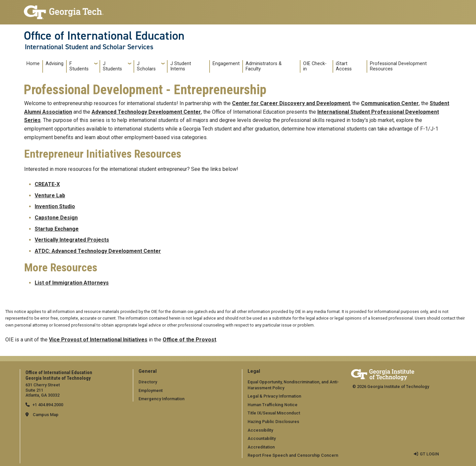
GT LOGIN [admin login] (429, 454)
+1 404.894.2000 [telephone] (48, 405)
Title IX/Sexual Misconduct (274, 413)
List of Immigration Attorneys (72, 283)
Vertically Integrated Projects (72, 240)
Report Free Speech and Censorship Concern (293, 455)
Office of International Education (104, 36)
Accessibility (260, 430)
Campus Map (46, 415)
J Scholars (146, 66)
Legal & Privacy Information (274, 396)
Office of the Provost (189, 340)
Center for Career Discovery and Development (291, 103)
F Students (79, 66)
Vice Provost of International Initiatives (98, 340)
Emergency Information (161, 399)
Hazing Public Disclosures (273, 422)
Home (33, 64)
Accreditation (261, 447)
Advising (55, 64)
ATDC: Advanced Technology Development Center (98, 251)
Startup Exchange (57, 229)
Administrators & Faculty (264, 66)
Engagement (226, 64)
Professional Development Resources (398, 66)
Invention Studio (55, 206)
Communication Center (390, 103)
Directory (148, 382)
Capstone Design (56, 218)
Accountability (262, 438)
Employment (151, 390)
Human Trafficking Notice (273, 405)
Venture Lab (50, 195)
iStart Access (344, 66)
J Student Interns (181, 66)
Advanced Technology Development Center (146, 112)
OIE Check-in (315, 66)
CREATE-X (47, 184)
